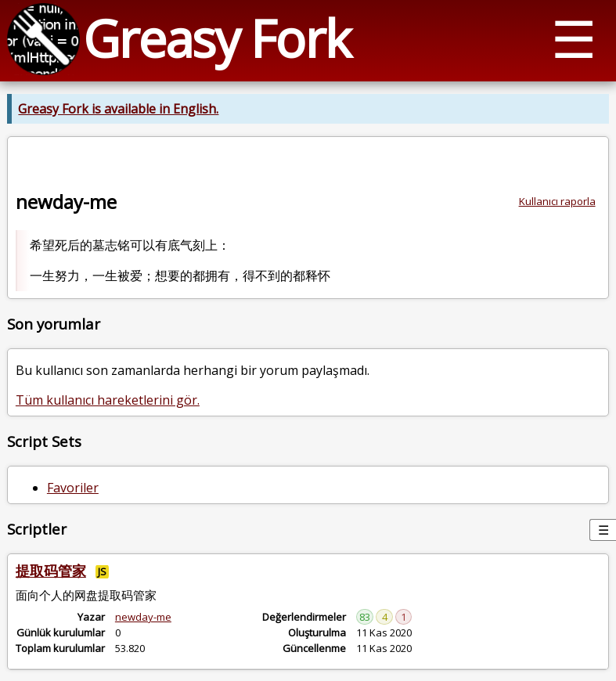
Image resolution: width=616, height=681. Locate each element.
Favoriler (73, 488)
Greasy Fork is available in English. (118, 109)
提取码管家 (51, 571)
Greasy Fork (216, 38)
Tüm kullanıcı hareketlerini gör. (108, 400)
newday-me (143, 617)
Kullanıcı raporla (557, 201)
